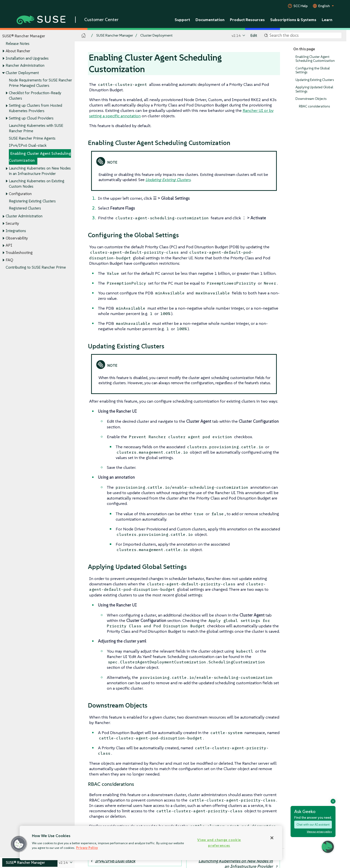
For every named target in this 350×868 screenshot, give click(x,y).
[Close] (272, 838)
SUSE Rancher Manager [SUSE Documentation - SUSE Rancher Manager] (115, 35)
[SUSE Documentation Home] (84, 36)
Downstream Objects (311, 99)
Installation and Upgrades (27, 58)
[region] (151, 843)
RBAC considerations (314, 106)
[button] (19, 844)
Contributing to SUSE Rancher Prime (36, 267)
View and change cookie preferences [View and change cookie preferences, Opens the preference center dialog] (219, 843)
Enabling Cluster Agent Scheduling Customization (40, 157)
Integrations (16, 231)
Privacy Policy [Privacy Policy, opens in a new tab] (87, 848)
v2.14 (236, 35)
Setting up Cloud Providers (31, 118)
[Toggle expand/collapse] (3, 51)
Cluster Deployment (22, 73)
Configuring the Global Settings (313, 70)
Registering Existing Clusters (32, 201)
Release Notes (18, 44)
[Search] (305, 36)
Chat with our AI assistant (313, 824)
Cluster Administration (24, 216)
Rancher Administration (25, 66)
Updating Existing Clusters (315, 80)
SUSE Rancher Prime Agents (32, 138)
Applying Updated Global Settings (314, 89)
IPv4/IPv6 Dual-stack (28, 146)
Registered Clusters (25, 208)
